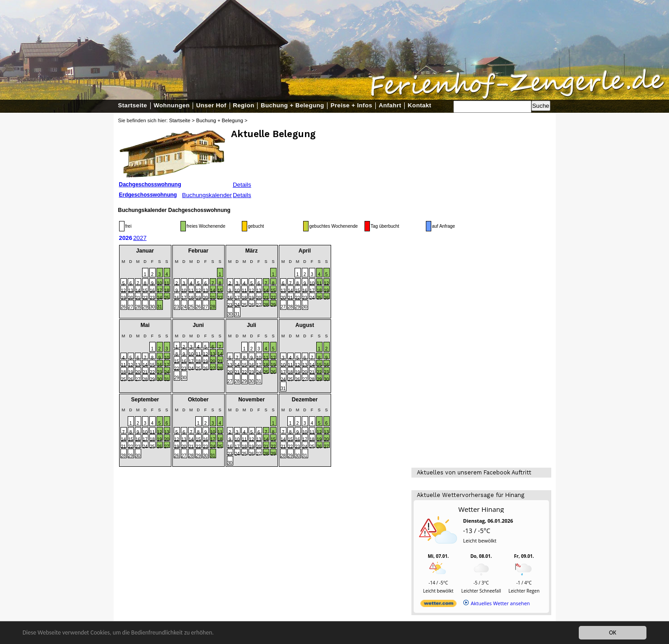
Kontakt (420, 105)
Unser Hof (211, 105)
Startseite (133, 105)
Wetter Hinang (481, 509)
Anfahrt (390, 105)
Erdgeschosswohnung (148, 195)
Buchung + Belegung (293, 105)
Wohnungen (171, 105)
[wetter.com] (438, 605)
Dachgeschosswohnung (150, 184)
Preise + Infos (351, 105)
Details (242, 185)
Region (243, 105)
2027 (140, 238)
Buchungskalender (207, 195)
